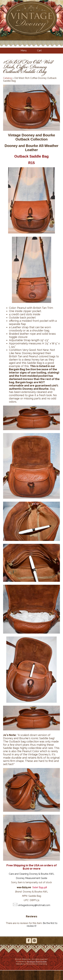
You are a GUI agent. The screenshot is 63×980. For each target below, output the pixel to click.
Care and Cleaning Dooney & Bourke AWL (32, 874)
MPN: (25, 896)
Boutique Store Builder (37, 961)
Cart (39, 51)
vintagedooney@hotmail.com (34, 905)
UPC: (26, 900)
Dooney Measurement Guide (31, 878)
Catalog (7, 78)
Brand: (19, 892)
